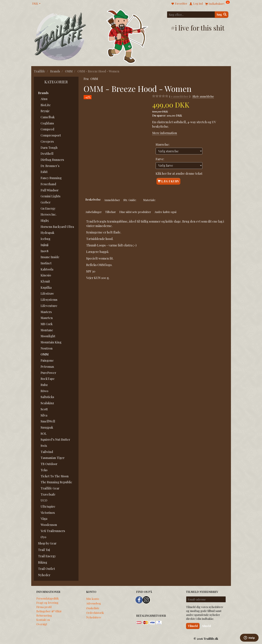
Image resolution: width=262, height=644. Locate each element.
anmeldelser (180, 96)
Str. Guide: (130, 200)
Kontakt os (43, 620)
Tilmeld (193, 626)
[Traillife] (60, 36)
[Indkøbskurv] (217, 3)
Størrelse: (163, 145)
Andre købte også (165, 212)
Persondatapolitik (48, 598)
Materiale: (149, 200)
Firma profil (44, 607)
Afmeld (206, 626)
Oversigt (42, 624)
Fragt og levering (47, 603)
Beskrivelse (93, 199)
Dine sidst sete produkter (135, 212)
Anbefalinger (94, 212)
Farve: (160, 159)
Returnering (44, 615)
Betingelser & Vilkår (49, 611)
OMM (94, 79)
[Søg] (222, 15)
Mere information (165, 133)
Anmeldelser (112, 200)
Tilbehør (111, 212)
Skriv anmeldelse (203, 96)
